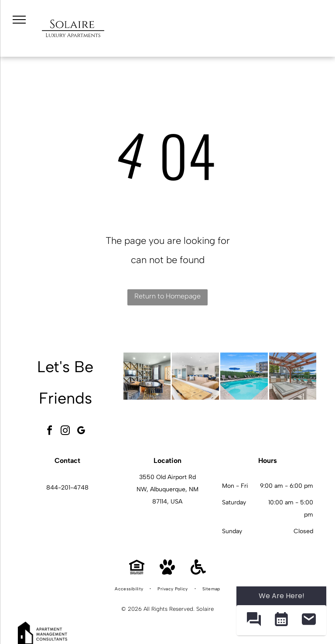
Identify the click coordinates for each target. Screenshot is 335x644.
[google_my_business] (81, 432)
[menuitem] (130, 589)
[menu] (19, 20)
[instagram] (65, 432)
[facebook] (50, 432)
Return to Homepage (167, 296)
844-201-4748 (67, 488)
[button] (254, 620)
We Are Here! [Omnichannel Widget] (282, 596)
